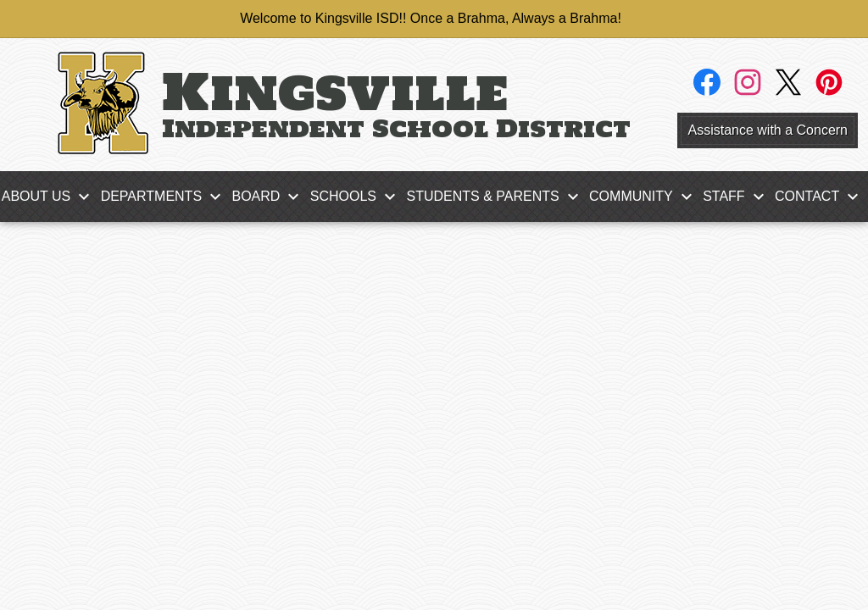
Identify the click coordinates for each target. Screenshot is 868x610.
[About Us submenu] (50, 197)
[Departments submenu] (165, 197)
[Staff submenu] (737, 197)
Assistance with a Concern (768, 130)
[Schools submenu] (357, 197)
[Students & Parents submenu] (496, 197)
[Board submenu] (269, 197)
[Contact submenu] (821, 197)
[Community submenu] (645, 197)
